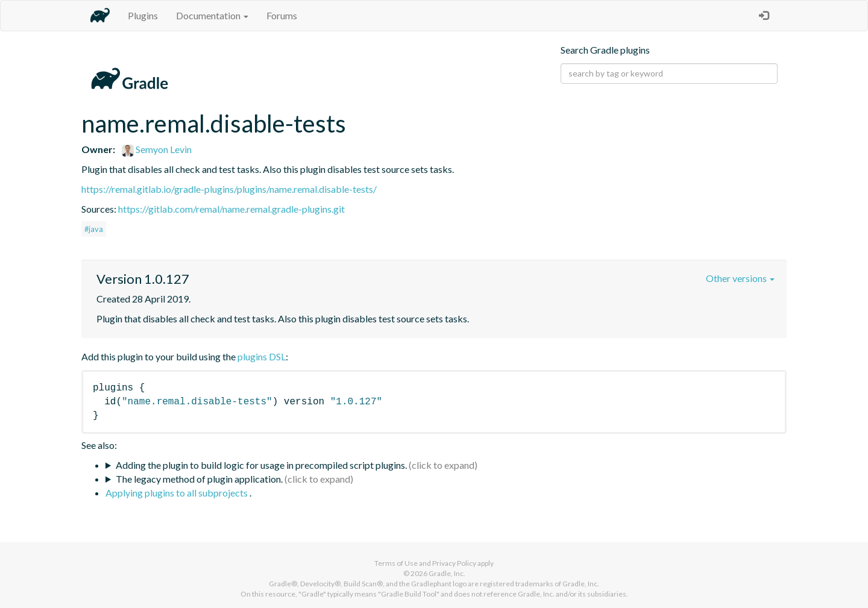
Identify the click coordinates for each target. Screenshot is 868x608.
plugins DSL (262, 356)
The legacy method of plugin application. (199, 479)
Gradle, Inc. (447, 573)
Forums (282, 15)
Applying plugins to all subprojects (178, 493)
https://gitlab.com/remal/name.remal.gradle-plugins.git (231, 209)
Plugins (143, 15)
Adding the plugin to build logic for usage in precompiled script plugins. (261, 465)
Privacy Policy (454, 563)
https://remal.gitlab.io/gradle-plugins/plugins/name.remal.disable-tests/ (229, 189)
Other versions (740, 278)
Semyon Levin (157, 149)
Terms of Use (396, 563)
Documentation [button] (212, 15)
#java (94, 229)
